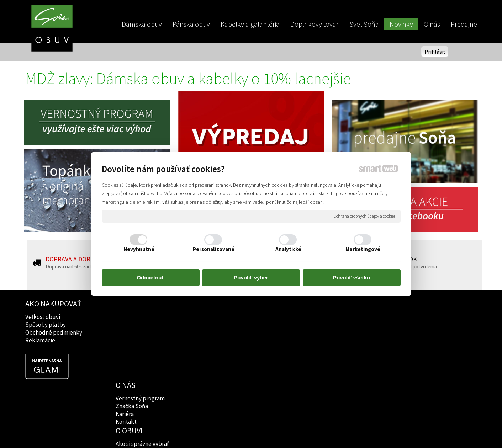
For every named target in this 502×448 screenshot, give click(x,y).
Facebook (311, 317)
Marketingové (363, 249)
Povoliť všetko (352, 278)
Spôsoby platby (46, 325)
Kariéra (125, 332)
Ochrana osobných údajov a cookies (364, 216)
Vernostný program (141, 317)
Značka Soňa (133, 325)
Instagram (312, 325)
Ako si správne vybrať (234, 317)
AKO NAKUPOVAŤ (53, 304)
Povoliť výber (251, 278)
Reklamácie (40, 340)
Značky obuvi (224, 325)
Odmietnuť (150, 278)
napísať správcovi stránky (251, 431)
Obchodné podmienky (54, 332)
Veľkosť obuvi (43, 317)
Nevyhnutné (139, 249)
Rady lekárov (224, 332)
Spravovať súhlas (373, 431)
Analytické (289, 249)
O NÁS (126, 304)
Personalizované (214, 249)
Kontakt (127, 340)
